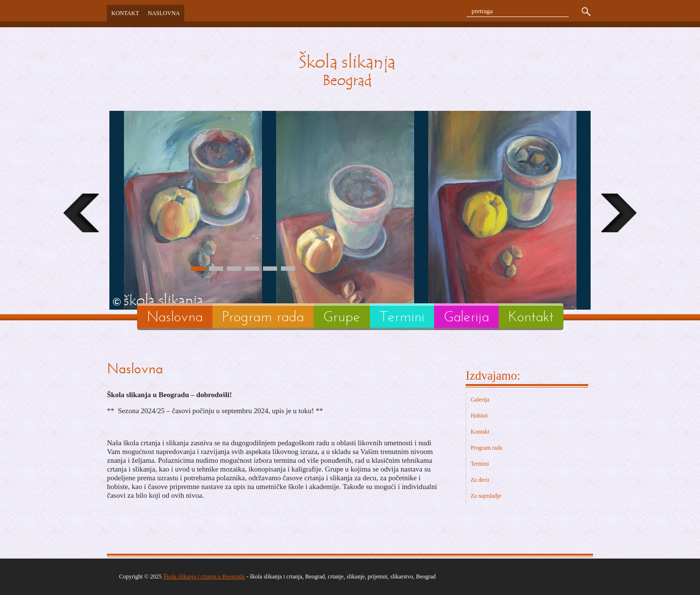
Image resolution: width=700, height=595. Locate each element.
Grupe (342, 317)
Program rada (263, 317)
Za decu (480, 480)
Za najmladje (486, 496)
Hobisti (479, 416)
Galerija (466, 317)
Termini (402, 317)
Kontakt (125, 13)
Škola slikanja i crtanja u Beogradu (204, 577)
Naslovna (164, 13)
